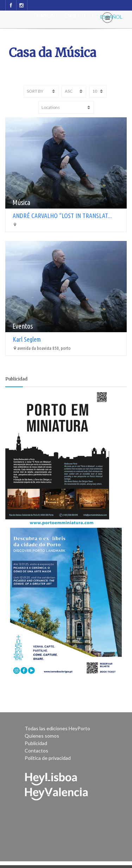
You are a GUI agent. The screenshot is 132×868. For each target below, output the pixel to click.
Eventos (23, 326)
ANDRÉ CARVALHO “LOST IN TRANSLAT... (62, 216)
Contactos (36, 751)
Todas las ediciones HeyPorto (57, 728)
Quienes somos (42, 736)
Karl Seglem (27, 339)
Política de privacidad (48, 758)
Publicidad (36, 743)
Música (21, 202)
